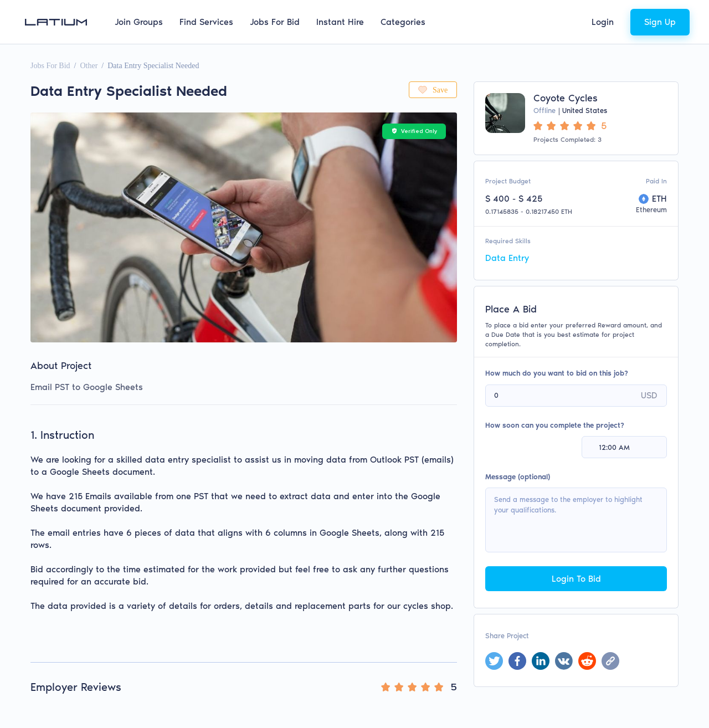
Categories (403, 22)
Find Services (206, 22)
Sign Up (660, 22)
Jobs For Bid (275, 22)
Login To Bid (576, 579)
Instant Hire (340, 22)
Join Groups (139, 22)
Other (89, 66)
